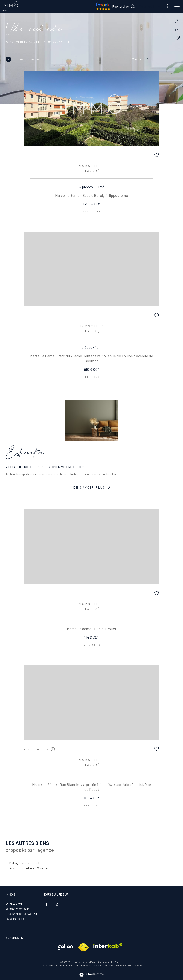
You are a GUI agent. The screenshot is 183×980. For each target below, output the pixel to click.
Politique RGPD (123, 965)
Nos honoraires (49, 965)
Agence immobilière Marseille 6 (24, 42)
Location (51, 42)
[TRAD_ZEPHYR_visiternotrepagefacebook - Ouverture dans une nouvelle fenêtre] (47, 904)
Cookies (138, 966)
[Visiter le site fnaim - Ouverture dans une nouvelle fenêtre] (83, 947)
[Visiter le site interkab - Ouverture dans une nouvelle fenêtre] (65, 947)
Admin (98, 965)
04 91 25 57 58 (14, 903)
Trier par (137, 59)
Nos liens (108, 965)
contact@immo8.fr (17, 909)
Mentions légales (83, 965)
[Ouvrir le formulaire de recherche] (124, 7)
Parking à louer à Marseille (25, 863)
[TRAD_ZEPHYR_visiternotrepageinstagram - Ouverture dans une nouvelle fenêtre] (57, 904)
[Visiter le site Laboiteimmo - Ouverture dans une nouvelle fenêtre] (92, 972)
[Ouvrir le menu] (177, 7)
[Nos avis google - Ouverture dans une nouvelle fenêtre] (103, 9)
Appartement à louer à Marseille (29, 868)
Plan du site (66, 965)
